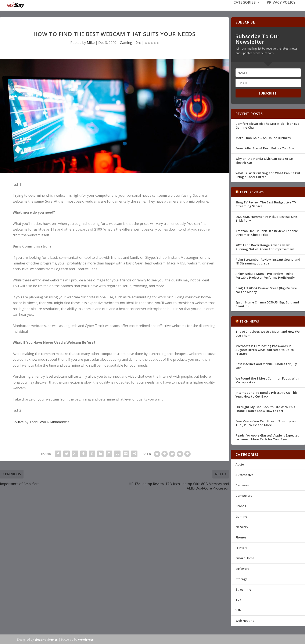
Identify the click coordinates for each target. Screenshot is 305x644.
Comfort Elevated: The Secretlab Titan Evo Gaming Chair (267, 125)
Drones (241, 506)
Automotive (244, 474)
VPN (238, 610)
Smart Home (245, 558)
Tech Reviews (252, 192)
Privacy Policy (281, 9)
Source (18, 421)
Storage (241, 579)
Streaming (243, 589)
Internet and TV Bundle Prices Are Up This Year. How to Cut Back (266, 394)
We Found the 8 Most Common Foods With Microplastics (267, 380)
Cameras (242, 485)
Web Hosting (245, 620)
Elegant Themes (46, 639)
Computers (244, 495)
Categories (245, 9)
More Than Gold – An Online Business (263, 137)
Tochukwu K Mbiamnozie (49, 421)
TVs (238, 599)
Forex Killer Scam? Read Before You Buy (265, 148)
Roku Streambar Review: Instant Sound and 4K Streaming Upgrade (268, 261)
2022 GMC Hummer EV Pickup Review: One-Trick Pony (267, 218)
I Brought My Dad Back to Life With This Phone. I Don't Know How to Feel (265, 408)
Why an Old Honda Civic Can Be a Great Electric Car (265, 160)
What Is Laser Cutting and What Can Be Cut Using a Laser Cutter (268, 175)
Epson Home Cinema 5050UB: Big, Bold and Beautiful (267, 304)
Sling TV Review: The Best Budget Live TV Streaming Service (266, 204)
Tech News (249, 321)
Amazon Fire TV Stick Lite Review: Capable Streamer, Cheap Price (267, 232)
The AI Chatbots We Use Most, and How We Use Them (268, 333)
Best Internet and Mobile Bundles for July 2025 (266, 365)
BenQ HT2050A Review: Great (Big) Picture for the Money (266, 289)
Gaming (126, 42)
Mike (91, 42)
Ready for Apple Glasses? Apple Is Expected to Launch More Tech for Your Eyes (267, 437)
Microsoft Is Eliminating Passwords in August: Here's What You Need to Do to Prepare (265, 349)
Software (242, 568)
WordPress (86, 639)
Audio (240, 464)
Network (242, 526)
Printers (241, 547)
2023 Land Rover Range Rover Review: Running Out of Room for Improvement (265, 247)
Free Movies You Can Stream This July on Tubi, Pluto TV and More (266, 423)
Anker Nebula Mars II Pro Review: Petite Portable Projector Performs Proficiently (265, 275)
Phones (241, 537)
